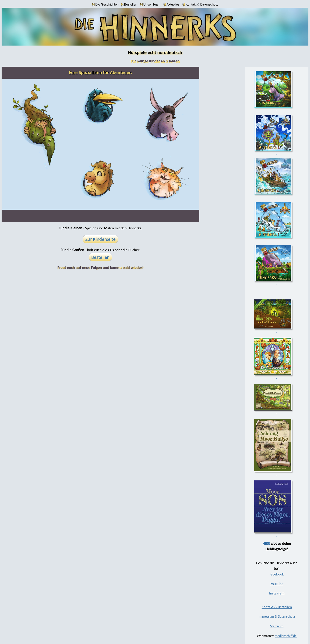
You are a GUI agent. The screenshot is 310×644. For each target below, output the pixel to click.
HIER (266, 543)
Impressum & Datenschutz (277, 617)
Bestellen (129, 5)
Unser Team (150, 5)
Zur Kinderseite (100, 239)
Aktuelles (172, 5)
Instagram (277, 593)
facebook (277, 574)
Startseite (277, 626)
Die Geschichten (105, 5)
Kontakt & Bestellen (277, 607)
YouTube (277, 584)
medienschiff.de (286, 636)
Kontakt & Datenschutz (200, 5)
